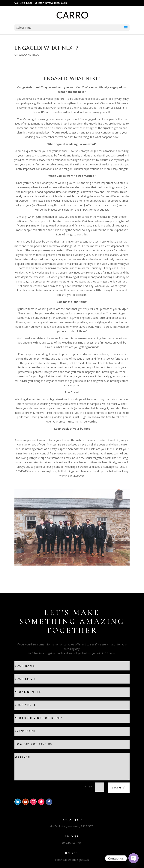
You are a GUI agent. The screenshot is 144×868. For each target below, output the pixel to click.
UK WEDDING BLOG (27, 55)
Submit (119, 788)
